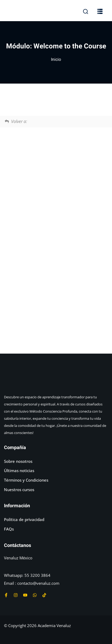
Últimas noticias (19, 471)
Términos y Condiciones (26, 480)
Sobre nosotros (18, 461)
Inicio (56, 60)
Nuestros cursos (19, 490)
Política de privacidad (24, 519)
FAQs (9, 529)
